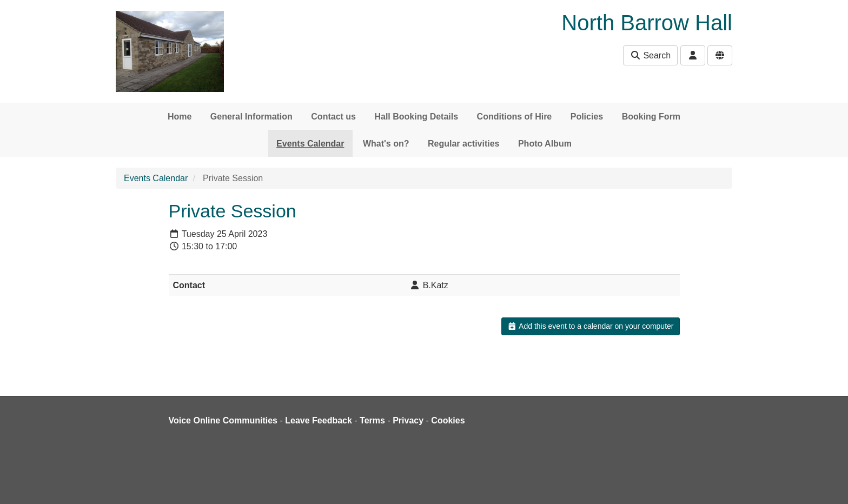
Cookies (448, 420)
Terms (372, 420)
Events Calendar (310, 144)
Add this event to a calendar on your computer (590, 326)
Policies (587, 117)
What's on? (386, 144)
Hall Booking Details (416, 117)
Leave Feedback (319, 420)
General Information (251, 117)
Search (650, 55)
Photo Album (545, 144)
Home (180, 117)
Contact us (333, 117)
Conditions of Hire (515, 117)
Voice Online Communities (223, 420)
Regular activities (464, 144)
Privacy (408, 420)
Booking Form (651, 117)
